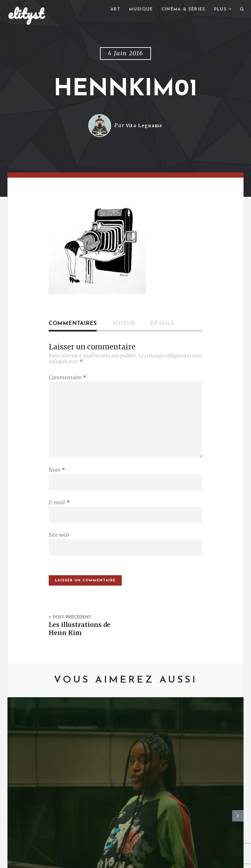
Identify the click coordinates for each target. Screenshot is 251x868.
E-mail (59, 510)
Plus (219, 10)
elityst (26, 14)
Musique (134, 10)
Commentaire (67, 378)
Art (107, 10)
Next (238, 755)
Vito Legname (144, 127)
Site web (59, 545)
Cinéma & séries (179, 10)
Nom (57, 476)
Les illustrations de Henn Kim (82, 642)
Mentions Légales (103, 860)
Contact (61, 860)
